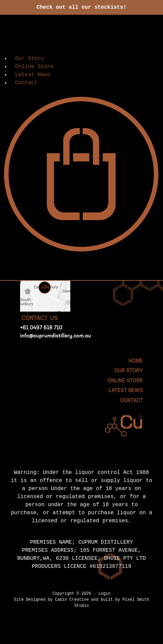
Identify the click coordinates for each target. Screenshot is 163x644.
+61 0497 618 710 (41, 328)
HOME (136, 361)
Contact (26, 83)
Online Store (34, 67)
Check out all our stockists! (81, 7)
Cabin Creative (72, 600)
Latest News (33, 75)
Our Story (29, 59)
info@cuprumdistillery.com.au (56, 336)
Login (104, 594)
